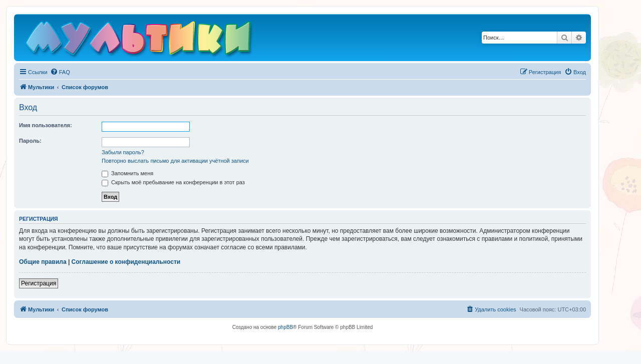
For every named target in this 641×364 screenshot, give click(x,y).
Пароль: (30, 141)
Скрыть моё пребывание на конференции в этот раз (173, 182)
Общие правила (43, 262)
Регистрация (39, 283)
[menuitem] (60, 72)
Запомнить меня (127, 173)
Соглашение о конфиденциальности (126, 262)
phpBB (285, 327)
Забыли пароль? (123, 152)
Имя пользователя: (46, 125)
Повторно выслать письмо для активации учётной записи (175, 161)
